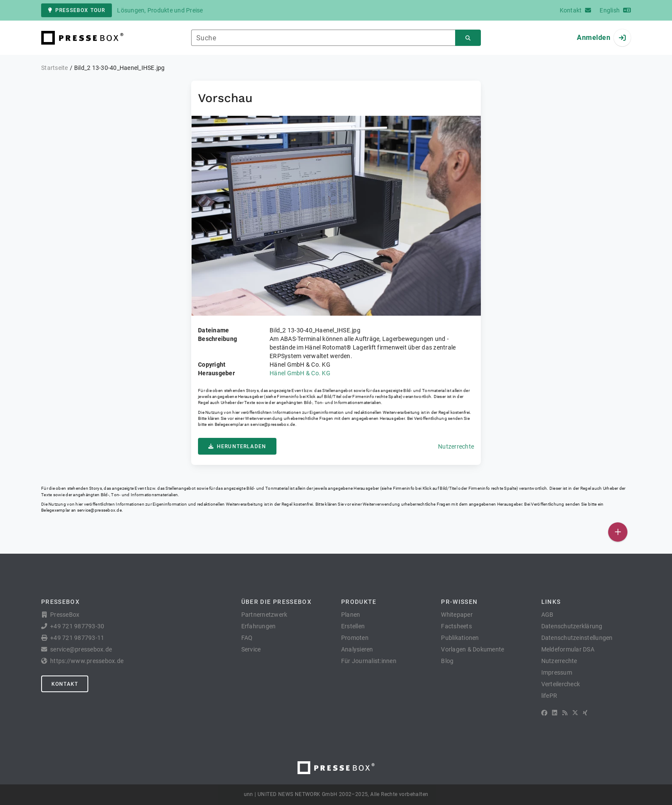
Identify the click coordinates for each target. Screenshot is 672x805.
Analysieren (357, 649)
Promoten (355, 638)
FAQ (247, 638)
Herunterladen (237, 446)
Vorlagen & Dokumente (472, 649)
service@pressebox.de (273, 424)
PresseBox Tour (76, 10)
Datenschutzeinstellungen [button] (577, 638)
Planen (351, 615)
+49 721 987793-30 (77, 626)
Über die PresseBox (276, 602)
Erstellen (353, 626)
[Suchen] (468, 38)
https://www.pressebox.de (87, 661)
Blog (447, 661)
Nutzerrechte (456, 446)
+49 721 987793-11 (77, 638)
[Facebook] (544, 713)
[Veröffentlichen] (618, 532)
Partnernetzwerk (264, 615)
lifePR (549, 696)
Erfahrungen (259, 626)
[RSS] (565, 713)
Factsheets (456, 626)
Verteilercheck (561, 684)
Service (251, 649)
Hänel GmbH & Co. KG (300, 373)
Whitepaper (457, 615)
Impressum (557, 672)
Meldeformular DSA (568, 649)
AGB (547, 615)
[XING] (585, 713)
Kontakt (65, 684)
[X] (575, 713)
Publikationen (460, 638)
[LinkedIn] (555, 713)
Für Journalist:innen (369, 661)
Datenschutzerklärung (572, 626)
